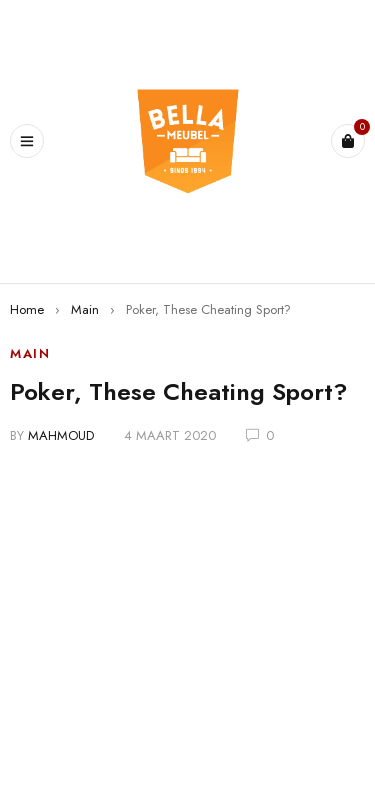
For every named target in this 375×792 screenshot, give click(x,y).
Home (27, 309)
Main (85, 309)
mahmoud (61, 435)
